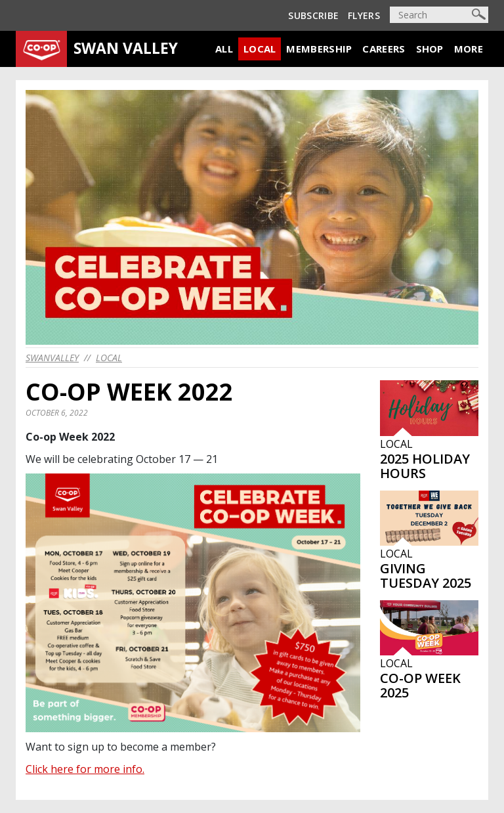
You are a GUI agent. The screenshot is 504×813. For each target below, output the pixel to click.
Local (260, 49)
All (224, 49)
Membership (319, 49)
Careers (384, 49)
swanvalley (52, 358)
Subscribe (313, 15)
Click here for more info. (85, 769)
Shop (430, 49)
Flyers (364, 15)
